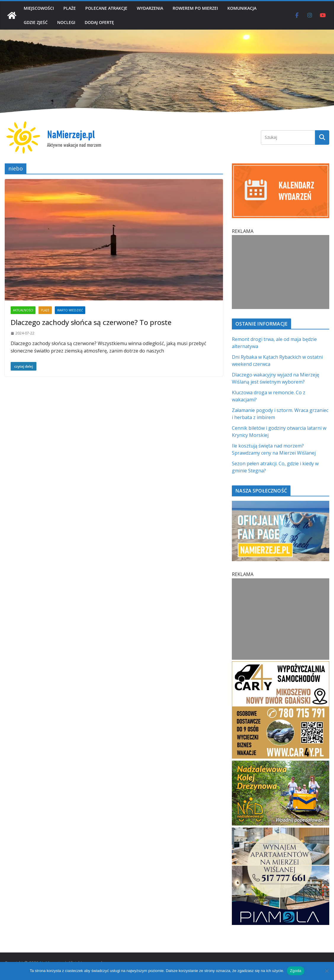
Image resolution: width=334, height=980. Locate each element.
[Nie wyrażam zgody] (327, 971)
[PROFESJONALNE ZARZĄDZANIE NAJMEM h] (281, 831)
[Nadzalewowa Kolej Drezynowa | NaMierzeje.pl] (281, 764)
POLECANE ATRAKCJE (106, 8)
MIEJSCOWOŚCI (39, 8)
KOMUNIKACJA (242, 8)
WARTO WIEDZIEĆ (70, 310)
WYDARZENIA (150, 8)
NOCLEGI (66, 22)
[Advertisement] (281, 272)
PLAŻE (70, 8)
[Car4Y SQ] (281, 665)
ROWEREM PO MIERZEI (195, 8)
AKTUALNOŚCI (23, 310)
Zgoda (296, 971)
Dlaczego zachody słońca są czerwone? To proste (91, 322)
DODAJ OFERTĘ (99, 22)
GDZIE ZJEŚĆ (36, 22)
